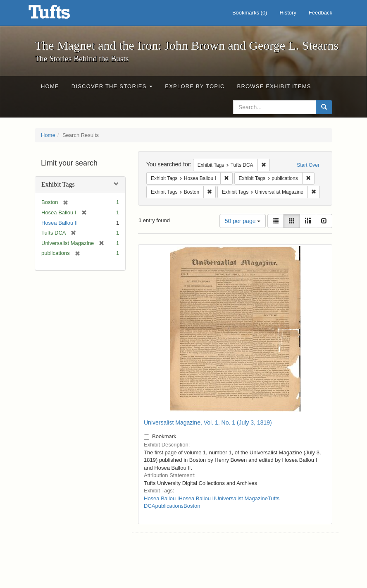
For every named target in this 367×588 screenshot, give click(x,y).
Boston (192, 506)
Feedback (321, 13)
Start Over (308, 165)
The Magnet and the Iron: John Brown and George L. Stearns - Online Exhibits (60, 14)
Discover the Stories (112, 86)
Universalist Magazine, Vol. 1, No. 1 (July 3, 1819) (208, 422)
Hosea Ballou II (60, 223)
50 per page (243, 221)
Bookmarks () (250, 13)
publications (169, 506)
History (288, 13)
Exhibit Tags (58, 184)
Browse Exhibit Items (274, 86)
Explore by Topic (195, 86)
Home (50, 86)
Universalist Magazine (242, 498)
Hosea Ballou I (161, 498)
